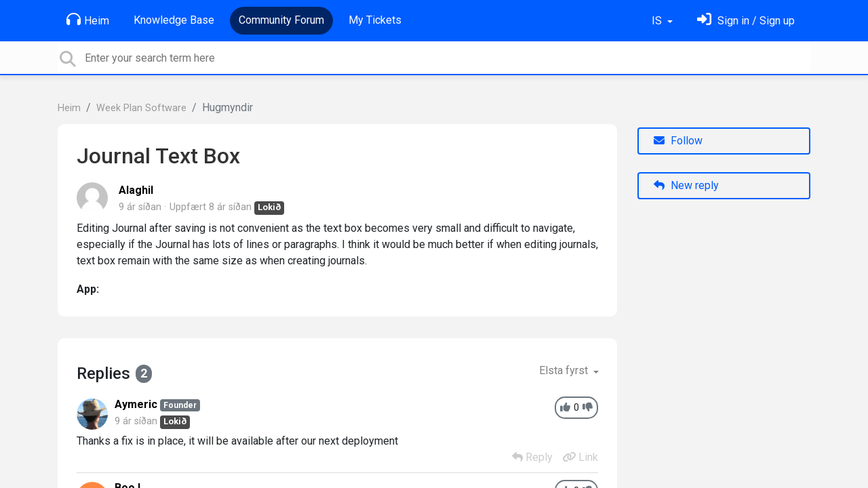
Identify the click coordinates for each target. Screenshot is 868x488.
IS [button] (658, 21)
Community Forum (281, 20)
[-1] (588, 408)
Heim (88, 20)
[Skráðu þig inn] (746, 21)
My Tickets (375, 20)
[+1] (565, 408)
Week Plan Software (141, 108)
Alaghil (136, 190)
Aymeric (136, 404)
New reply (686, 185)
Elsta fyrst (565, 370)
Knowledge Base (174, 20)
